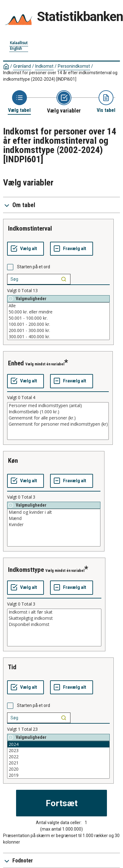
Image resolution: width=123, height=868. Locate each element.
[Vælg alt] (25, 249)
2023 (58, 751)
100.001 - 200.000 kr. (58, 324)
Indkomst (44, 66)
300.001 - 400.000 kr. (58, 337)
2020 (58, 769)
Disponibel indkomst (54, 624)
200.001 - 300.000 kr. (58, 330)
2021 (58, 763)
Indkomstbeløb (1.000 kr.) (58, 412)
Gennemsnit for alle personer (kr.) (58, 418)
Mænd (54, 518)
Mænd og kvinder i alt (54, 512)
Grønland (22, 66)
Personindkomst (74, 66)
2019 (58, 775)
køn (13, 461)
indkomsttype (26, 570)
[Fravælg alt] (72, 249)
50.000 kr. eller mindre (58, 312)
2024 (58, 744)
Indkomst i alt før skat (54, 612)
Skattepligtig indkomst (54, 618)
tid (12, 667)
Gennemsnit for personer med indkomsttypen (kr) (58, 424)
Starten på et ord (34, 267)
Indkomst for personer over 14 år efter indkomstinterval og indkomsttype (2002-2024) (60, 76)
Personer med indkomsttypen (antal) (58, 406)
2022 (58, 757)
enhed (16, 363)
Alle (58, 306)
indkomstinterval (30, 228)
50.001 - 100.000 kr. (58, 318)
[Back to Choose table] (19, 102)
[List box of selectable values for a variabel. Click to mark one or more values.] (58, 321)
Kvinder (54, 525)
